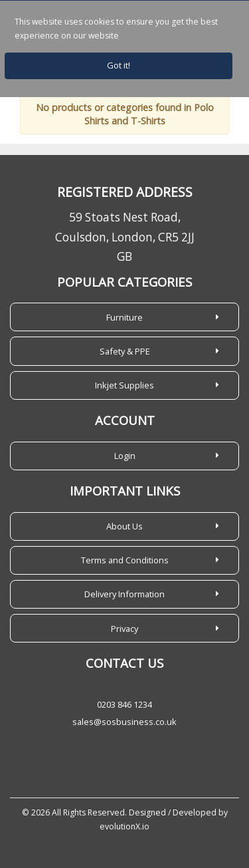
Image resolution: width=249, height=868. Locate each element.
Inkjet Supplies (124, 385)
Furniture (124, 317)
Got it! (119, 65)
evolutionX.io (124, 826)
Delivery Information (124, 594)
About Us (124, 526)
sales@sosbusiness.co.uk (124, 722)
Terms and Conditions (125, 560)
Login (125, 456)
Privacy (124, 629)
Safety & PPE (125, 351)
